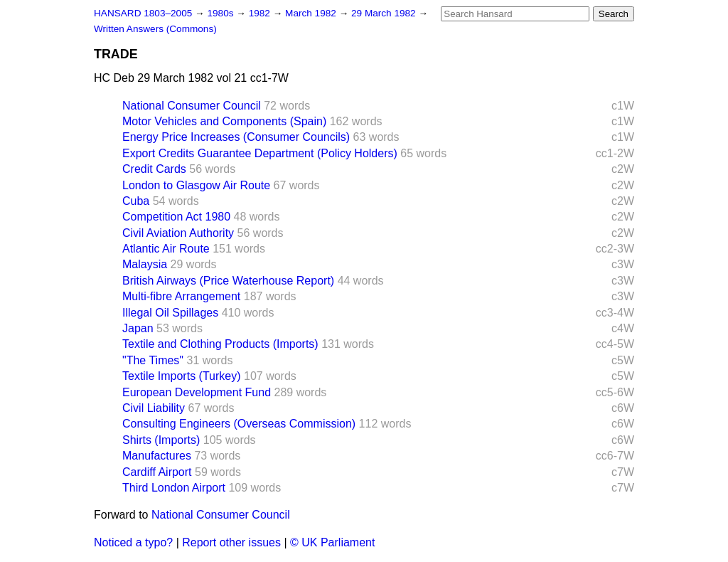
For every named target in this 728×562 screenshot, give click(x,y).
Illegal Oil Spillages (170, 313)
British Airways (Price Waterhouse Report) (228, 281)
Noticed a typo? (133, 542)
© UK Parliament (332, 542)
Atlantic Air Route (166, 249)
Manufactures (157, 456)
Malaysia (145, 264)
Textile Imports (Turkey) (182, 376)
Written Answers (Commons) (155, 29)
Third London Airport (174, 488)
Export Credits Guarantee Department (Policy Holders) (260, 153)
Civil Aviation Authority (178, 233)
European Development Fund (197, 392)
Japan (138, 328)
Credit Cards (154, 169)
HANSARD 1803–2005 (143, 13)
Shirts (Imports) (161, 440)
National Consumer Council (192, 106)
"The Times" (153, 360)
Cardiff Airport (157, 472)
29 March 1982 (385, 13)
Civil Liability (154, 408)
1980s (221, 13)
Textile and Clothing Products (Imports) (220, 344)
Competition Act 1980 (176, 217)
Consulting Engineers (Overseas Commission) (239, 424)
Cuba (136, 201)
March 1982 (312, 13)
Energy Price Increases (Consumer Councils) (236, 137)
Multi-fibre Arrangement (181, 296)
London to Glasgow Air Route (196, 185)
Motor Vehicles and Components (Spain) (224, 121)
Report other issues (231, 542)
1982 (261, 13)
